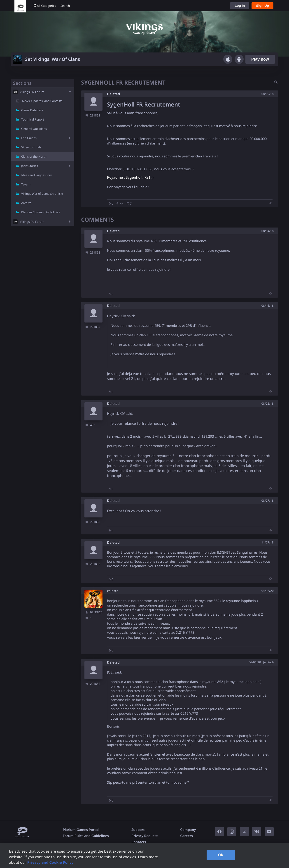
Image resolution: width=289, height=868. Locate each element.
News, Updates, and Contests (42, 101)
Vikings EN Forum (32, 92)
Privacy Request (144, 836)
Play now (260, 59)
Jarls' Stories (30, 166)
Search (65, 6)
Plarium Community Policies (41, 212)
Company (188, 830)
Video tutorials (31, 147)
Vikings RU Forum (32, 222)
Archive (26, 203)
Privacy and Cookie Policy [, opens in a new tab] (50, 862)
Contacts (139, 842)
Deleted (113, 94)
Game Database (32, 110)
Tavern (26, 184)
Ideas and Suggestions (37, 175)
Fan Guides (29, 138)
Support (138, 830)
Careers (186, 836)
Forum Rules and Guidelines (86, 836)
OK (221, 855)
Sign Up (262, 6)
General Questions (34, 129)
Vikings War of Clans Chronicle (42, 194)
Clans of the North (34, 157)
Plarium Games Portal (81, 830)
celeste (113, 591)
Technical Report (33, 119)
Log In (240, 6)
